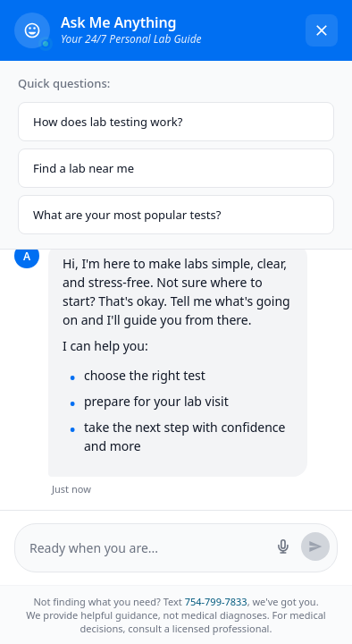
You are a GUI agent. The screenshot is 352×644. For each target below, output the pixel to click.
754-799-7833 (216, 602)
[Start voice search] (283, 547)
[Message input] (147, 548)
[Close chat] (322, 30)
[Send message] (315, 547)
